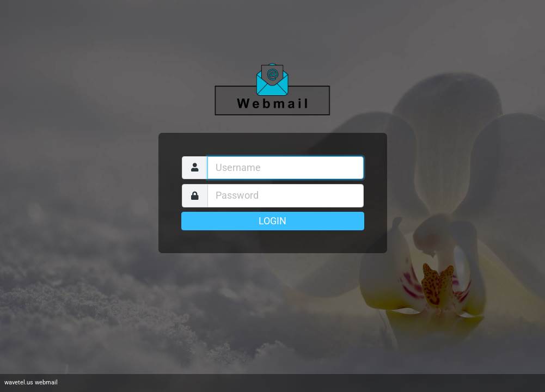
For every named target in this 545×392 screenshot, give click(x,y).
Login (272, 221)
